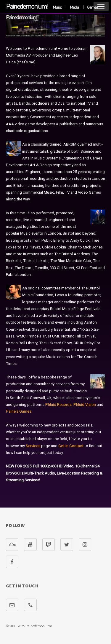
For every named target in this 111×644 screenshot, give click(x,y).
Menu (101, 6)
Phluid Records (58, 405)
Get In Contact (71, 446)
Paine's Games (19, 411)
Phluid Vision (85, 405)
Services (33, 446)
